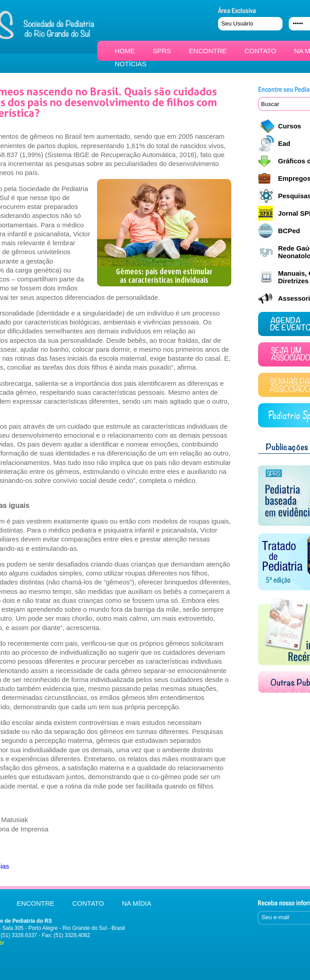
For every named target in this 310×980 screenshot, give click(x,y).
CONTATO (261, 51)
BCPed (289, 231)
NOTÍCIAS (131, 64)
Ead (285, 143)
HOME (125, 51)
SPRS (162, 51)
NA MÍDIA (136, 903)
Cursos (290, 126)
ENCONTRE (208, 51)
